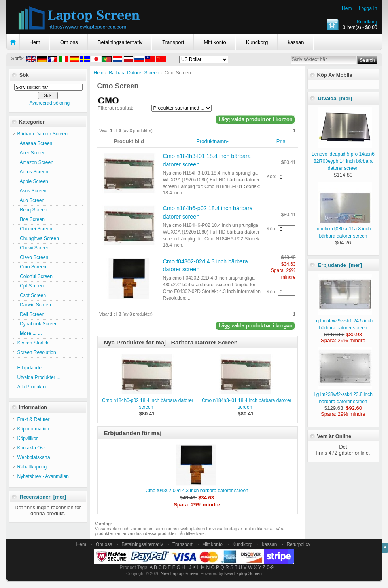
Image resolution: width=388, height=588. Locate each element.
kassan (296, 42)
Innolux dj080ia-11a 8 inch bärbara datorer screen (344, 229)
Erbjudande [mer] (340, 265)
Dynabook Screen (38, 324)
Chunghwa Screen (38, 238)
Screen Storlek (33, 343)
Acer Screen (32, 153)
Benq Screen (32, 210)
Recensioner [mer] (43, 497)
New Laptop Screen (179, 573)
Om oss (69, 42)
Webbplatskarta (34, 457)
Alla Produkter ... (35, 387)
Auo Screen (31, 200)
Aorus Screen (33, 172)
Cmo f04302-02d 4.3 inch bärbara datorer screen (197, 491)
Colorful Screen (35, 276)
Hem (347, 8)
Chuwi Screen (33, 248)
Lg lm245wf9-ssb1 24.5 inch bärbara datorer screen (343, 321)
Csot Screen (32, 295)
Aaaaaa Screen (35, 143)
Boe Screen (31, 219)
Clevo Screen (33, 257)
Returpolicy (298, 544)
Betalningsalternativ (120, 42)
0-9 (270, 567)
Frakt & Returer (34, 419)
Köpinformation (33, 429)
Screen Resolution (37, 352)
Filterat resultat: (116, 108)
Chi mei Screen (35, 229)
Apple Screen (33, 181)
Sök (24, 75)
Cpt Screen (31, 286)
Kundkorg (367, 22)
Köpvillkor (28, 438)
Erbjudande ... (32, 368)
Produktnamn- (212, 141)
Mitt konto (215, 42)
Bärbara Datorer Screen (134, 73)
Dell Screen (31, 314)
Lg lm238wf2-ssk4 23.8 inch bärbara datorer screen (343, 394)
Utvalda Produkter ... (39, 377)
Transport (173, 42)
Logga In (368, 8)
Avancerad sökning (49, 103)
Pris (281, 141)
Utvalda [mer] (335, 98)
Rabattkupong (32, 467)
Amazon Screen (35, 162)
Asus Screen (32, 191)
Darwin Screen (34, 305)
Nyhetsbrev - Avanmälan (43, 476)
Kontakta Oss (32, 448)
